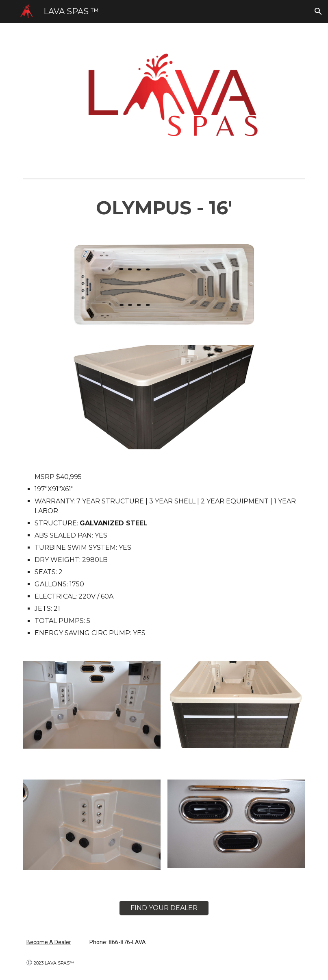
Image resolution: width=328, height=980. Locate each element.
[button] (318, 11)
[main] (164, 208)
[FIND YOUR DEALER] (164, 908)
